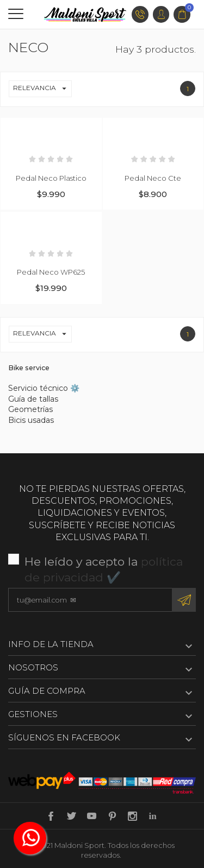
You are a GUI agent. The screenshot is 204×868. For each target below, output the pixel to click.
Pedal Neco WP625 (51, 272)
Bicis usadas (31, 420)
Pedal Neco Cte (153, 178)
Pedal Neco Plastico (51, 178)
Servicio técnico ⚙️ (44, 388)
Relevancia (42, 89)
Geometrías (30, 409)
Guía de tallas (33, 399)
